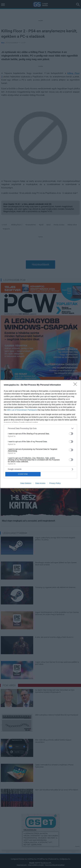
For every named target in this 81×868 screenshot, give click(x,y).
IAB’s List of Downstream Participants (22, 410)
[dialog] (40, 434)
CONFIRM (23, 474)
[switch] (71, 434)
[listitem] (40, 428)
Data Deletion (26, 483)
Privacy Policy (55, 483)
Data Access (40, 483)
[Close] (76, 385)
